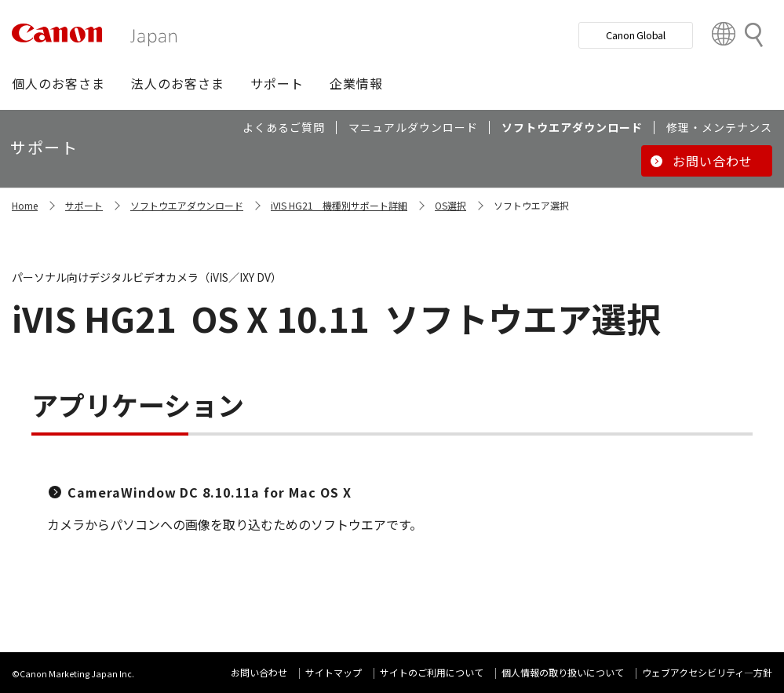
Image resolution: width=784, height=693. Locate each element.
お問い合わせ (259, 672)
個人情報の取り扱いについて (563, 672)
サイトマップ (334, 672)
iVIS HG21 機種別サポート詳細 (339, 205)
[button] (58, 83)
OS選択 (450, 205)
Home (25, 205)
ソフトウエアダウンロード (187, 205)
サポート (84, 205)
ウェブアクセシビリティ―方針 (707, 672)
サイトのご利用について (432, 672)
